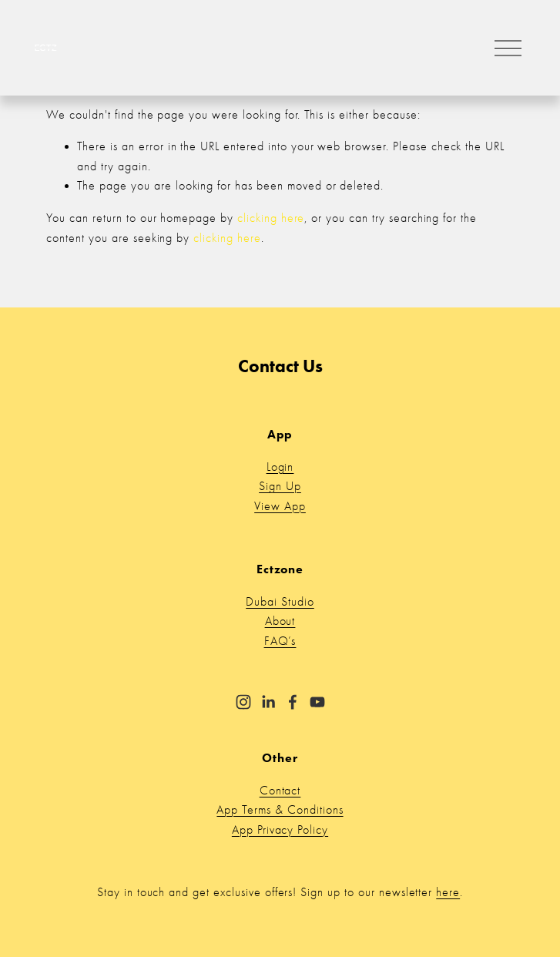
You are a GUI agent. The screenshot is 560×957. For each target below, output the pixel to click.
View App (280, 506)
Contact (280, 791)
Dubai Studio (280, 602)
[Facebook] (293, 702)
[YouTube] (317, 702)
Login (280, 467)
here (448, 892)
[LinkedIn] (268, 702)
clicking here (271, 218)
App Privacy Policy (280, 830)
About (280, 621)
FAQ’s (280, 641)
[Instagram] (243, 702)
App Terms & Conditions (280, 810)
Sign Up (280, 486)
